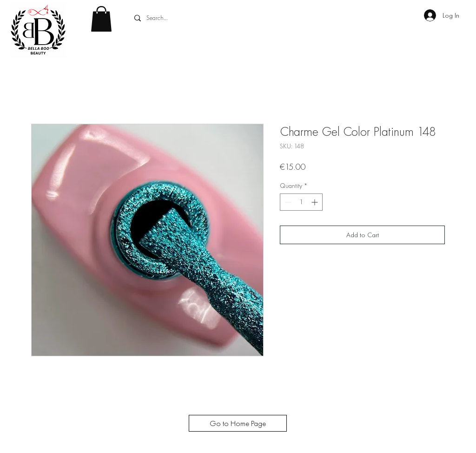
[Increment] (315, 202)
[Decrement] (287, 202)
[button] (101, 19)
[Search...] (201, 18)
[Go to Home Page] (238, 423)
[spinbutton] (301, 202)
